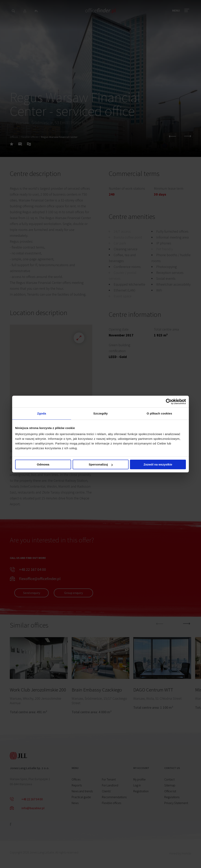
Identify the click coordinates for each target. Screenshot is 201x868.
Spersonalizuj (101, 464)
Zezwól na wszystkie (158, 464)
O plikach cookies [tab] (159, 413)
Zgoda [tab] (42, 413)
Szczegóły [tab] (100, 413)
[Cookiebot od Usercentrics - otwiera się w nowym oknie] (169, 402)
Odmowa (43, 464)
